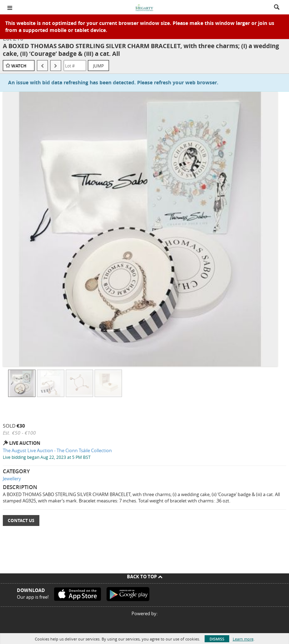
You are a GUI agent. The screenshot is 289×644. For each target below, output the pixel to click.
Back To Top (145, 577)
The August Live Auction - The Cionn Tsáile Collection (57, 450)
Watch (19, 66)
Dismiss (217, 639)
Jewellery (12, 479)
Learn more (243, 639)
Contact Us (21, 521)
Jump (98, 66)
